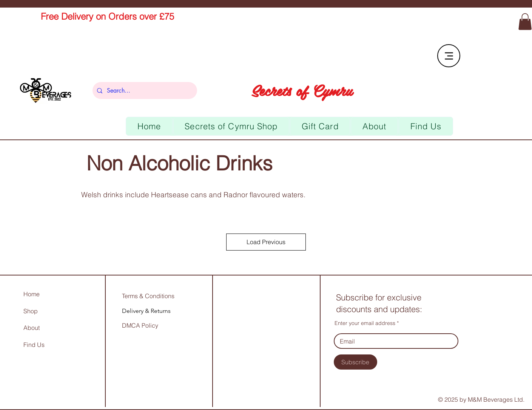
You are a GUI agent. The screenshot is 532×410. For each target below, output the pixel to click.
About (32, 328)
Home (32, 294)
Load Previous (266, 242)
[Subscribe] (355, 362)
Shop (31, 311)
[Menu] (449, 56)
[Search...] (144, 91)
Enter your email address (365, 323)
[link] (525, 22)
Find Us (35, 345)
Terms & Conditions (148, 296)
